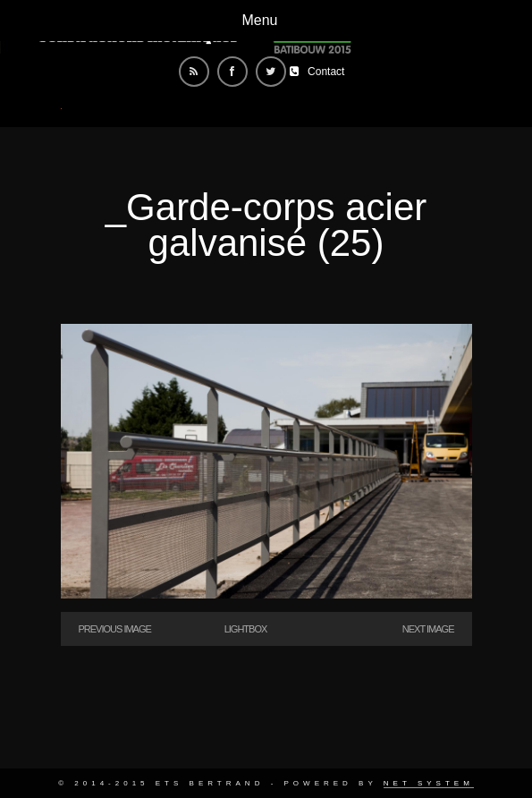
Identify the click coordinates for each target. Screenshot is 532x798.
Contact (326, 72)
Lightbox (246, 629)
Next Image (428, 629)
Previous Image (115, 629)
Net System (429, 783)
